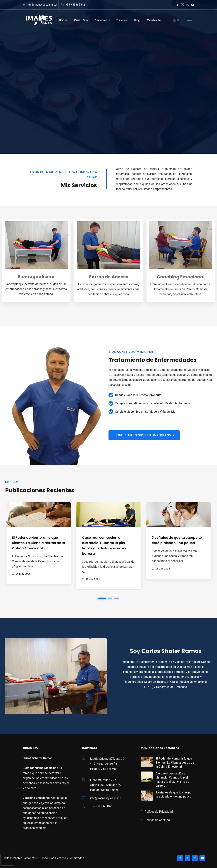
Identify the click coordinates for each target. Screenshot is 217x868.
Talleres (122, 20)
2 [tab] (110, 598)
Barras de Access (108, 277)
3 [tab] (116, 598)
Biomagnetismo (36, 277)
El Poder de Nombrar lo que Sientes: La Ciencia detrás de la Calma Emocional (39, 543)
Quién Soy (81, 20)
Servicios (101, 20)
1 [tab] (102, 598)
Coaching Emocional (181, 277)
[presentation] (7, 860)
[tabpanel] (39, 543)
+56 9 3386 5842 (75, 5)
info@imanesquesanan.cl (42, 5)
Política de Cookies (157, 820)
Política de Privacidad (159, 812)
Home (63, 20)
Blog (137, 20)
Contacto (154, 20)
